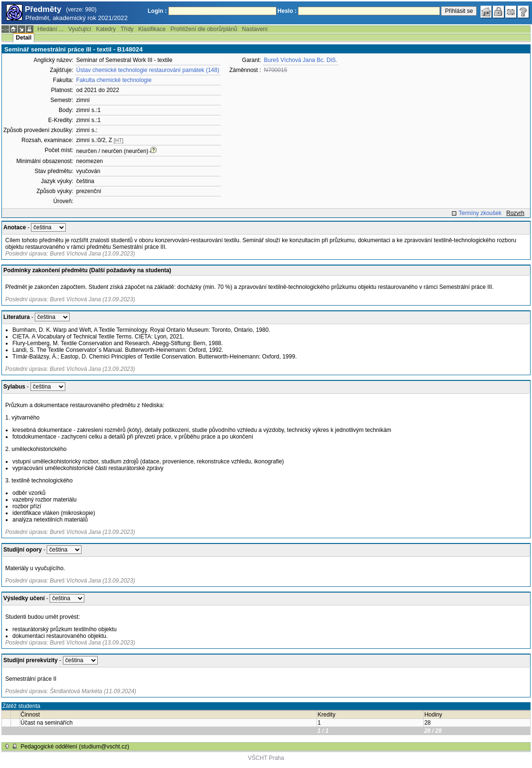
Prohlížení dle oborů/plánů (204, 29)
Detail (24, 38)
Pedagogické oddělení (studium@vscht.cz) (75, 747)
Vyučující (80, 29)
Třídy (127, 29)
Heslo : (287, 11)
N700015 (276, 70)
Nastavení (255, 29)
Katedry (106, 29)
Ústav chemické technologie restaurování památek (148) (148, 70)
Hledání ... (50, 29)
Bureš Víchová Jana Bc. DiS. (301, 60)
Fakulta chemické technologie (114, 80)
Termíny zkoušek (480, 213)
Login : (157, 11)
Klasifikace (152, 29)
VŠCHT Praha (266, 758)
